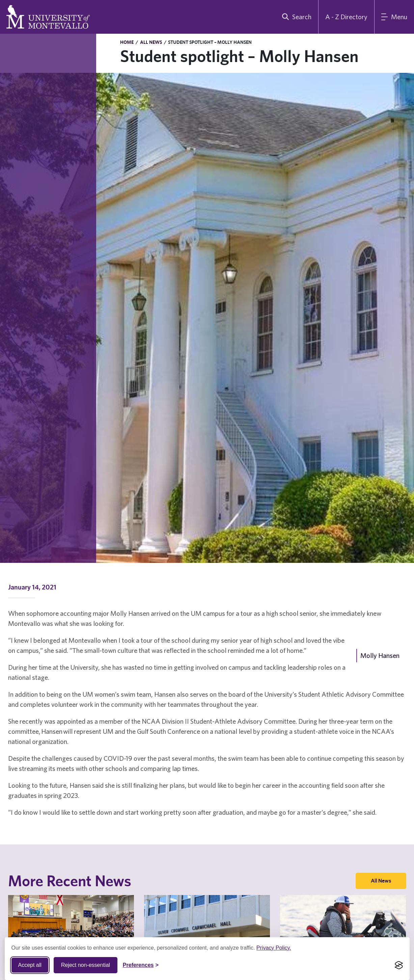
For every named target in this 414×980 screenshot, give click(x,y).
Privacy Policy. (274, 948)
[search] (295, 17)
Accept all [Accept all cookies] (30, 965)
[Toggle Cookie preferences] (141, 965)
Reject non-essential (86, 965)
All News (151, 42)
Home (127, 42)
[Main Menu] (394, 17)
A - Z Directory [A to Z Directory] (346, 17)
